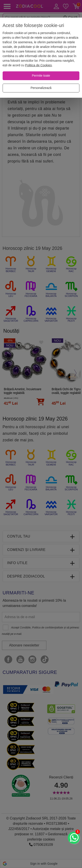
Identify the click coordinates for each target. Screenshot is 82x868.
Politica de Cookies (38, 65)
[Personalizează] (41, 88)
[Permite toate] (41, 76)
